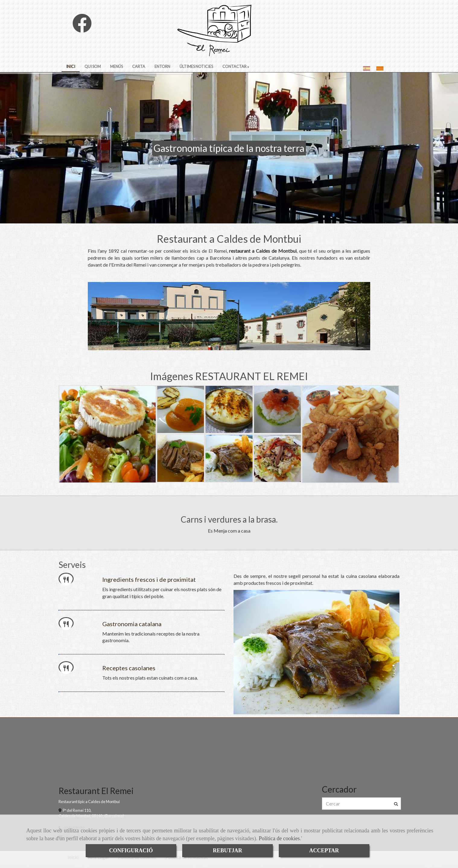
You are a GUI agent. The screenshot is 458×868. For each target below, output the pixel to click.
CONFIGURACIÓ (131, 850)
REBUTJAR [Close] (227, 850)
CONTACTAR (236, 66)
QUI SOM (93, 66)
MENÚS (116, 66)
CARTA (139, 66)
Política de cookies (279, 838)
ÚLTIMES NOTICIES (196, 66)
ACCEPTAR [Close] (324, 850)
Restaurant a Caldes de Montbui (229, 239)
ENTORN (162, 66)
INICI (71, 66)
